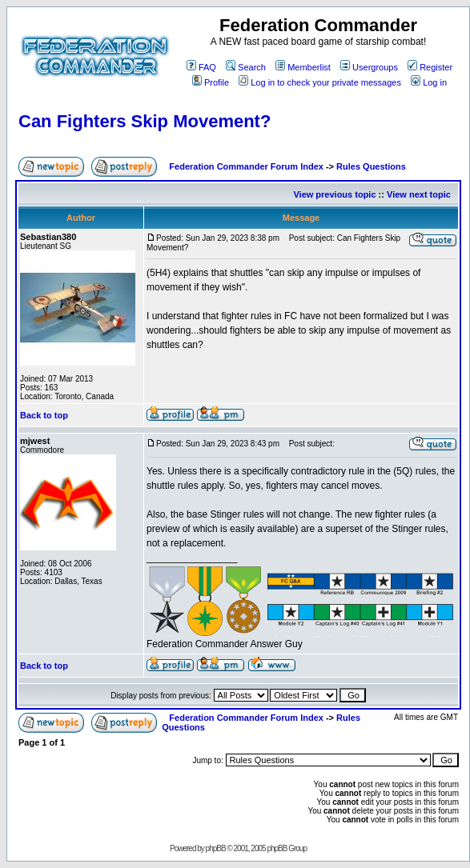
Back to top (44, 415)
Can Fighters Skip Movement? (145, 121)
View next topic (419, 194)
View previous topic (334, 194)
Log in (429, 82)
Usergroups (369, 67)
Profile (211, 82)
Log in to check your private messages (320, 82)
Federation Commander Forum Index (246, 166)
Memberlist (303, 67)
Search (246, 67)
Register (430, 67)
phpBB (216, 848)
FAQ (201, 67)
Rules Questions (371, 166)
